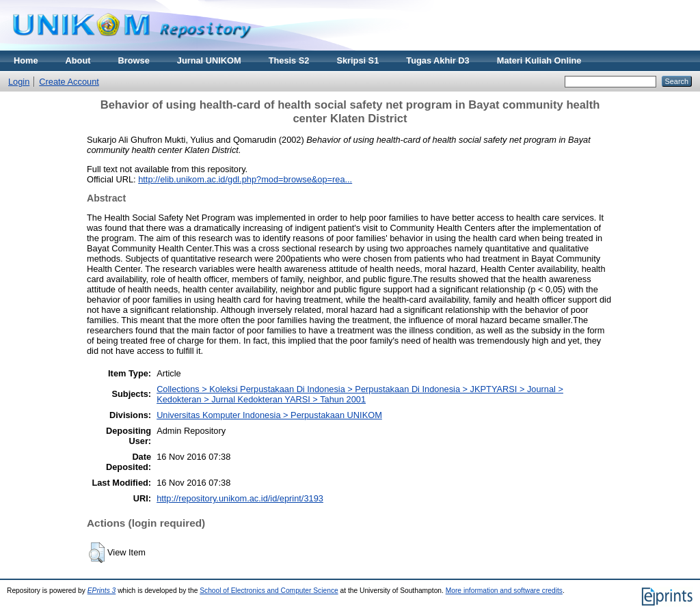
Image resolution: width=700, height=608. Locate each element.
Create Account (69, 82)
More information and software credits (504, 591)
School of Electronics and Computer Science (269, 591)
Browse (134, 60)
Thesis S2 (289, 60)
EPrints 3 (102, 591)
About (78, 60)
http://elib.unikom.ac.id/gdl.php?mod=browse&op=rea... (245, 179)
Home (26, 60)
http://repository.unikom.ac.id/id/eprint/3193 (240, 498)
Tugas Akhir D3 (437, 60)
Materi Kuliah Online (539, 60)
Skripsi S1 (358, 60)
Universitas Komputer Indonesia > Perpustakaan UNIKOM (269, 415)
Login (19, 82)
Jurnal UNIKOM (209, 60)
